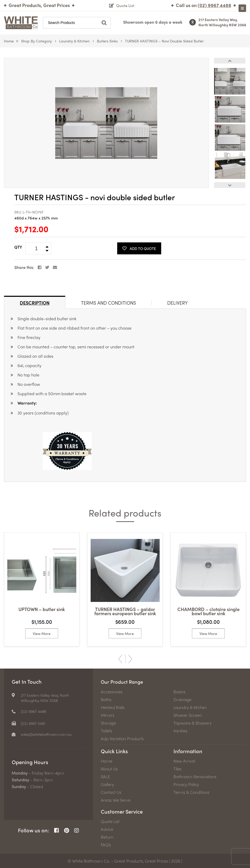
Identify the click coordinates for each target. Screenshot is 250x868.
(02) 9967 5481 (34, 723)
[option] (106, 123)
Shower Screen (188, 715)
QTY (18, 247)
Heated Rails (113, 707)
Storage (108, 723)
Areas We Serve (116, 800)
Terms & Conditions (191, 792)
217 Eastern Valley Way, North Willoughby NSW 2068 (222, 22)
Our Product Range (124, 681)
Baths (106, 699)
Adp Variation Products (122, 738)
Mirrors (108, 715)
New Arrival (184, 761)
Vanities (180, 731)
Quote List (110, 821)
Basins (179, 691)
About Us (109, 769)
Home (9, 41)
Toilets (107, 731)
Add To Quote (139, 248)
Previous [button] (230, 61)
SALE (105, 776)
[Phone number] (214, 5)
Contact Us (111, 792)
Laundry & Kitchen (74, 41)
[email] (45, 734)
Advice (107, 829)
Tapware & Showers (192, 723)
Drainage (182, 699)
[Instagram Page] (77, 830)
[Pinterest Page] (67, 830)
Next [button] (230, 185)
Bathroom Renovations (195, 776)
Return (107, 837)
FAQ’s (106, 845)
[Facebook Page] (57, 830)
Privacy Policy (186, 784)
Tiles (177, 769)
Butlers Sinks (107, 41)
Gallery (107, 784)
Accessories (112, 691)
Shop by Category (36, 41)
